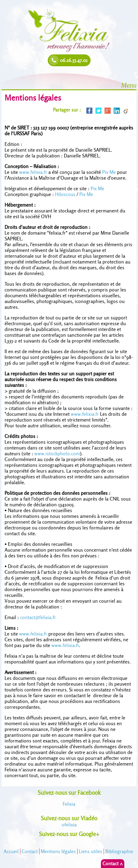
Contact (30, 851)
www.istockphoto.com (57, 454)
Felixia (69, 804)
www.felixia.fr (33, 172)
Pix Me (109, 172)
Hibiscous (65, 194)
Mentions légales (58, 851)
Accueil (11, 851)
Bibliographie (119, 851)
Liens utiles (90, 851)
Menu (129, 85)
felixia (69, 825)
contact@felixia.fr (38, 617)
